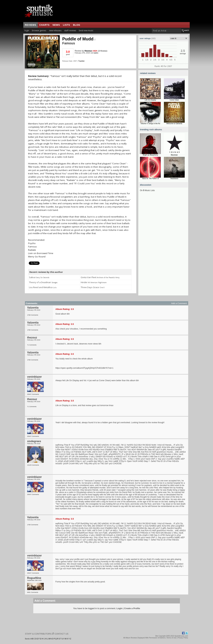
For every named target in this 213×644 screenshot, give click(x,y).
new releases (55, 30)
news (56, 25)
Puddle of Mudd (79, 39)
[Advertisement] (163, 246)
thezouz (88, 51)
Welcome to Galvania (174, 124)
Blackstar (174, 155)
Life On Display (150, 100)
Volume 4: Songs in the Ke (150, 124)
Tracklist (81, 61)
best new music (86, 30)
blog (77, 25)
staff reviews (70, 30)
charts (44, 25)
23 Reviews (103, 51)
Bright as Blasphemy (150, 155)
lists (66, 25)
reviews (31, 25)
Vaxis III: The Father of (150, 179)
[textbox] (166, 31)
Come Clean (174, 100)
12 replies (95, 53)
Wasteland (174, 179)
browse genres (39, 30)
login (27, 30)
